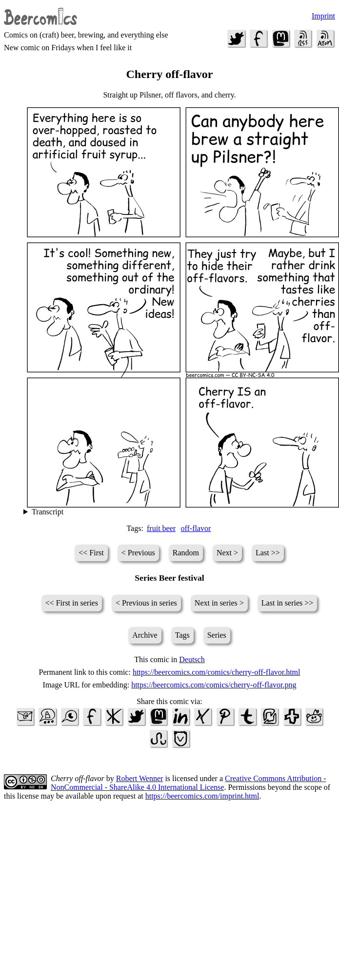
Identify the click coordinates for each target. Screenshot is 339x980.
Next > (227, 553)
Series (217, 635)
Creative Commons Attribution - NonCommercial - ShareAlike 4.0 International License (189, 783)
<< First (91, 553)
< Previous (138, 553)
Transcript (48, 512)
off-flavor (196, 528)
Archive (145, 635)
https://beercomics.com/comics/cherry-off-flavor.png (214, 685)
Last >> (268, 553)
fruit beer (161, 528)
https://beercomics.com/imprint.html (202, 796)
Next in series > (219, 603)
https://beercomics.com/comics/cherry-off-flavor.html (217, 672)
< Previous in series (146, 603)
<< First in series (72, 603)
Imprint (323, 16)
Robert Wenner (140, 778)
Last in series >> (287, 603)
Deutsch (192, 659)
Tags (182, 635)
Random (186, 553)
